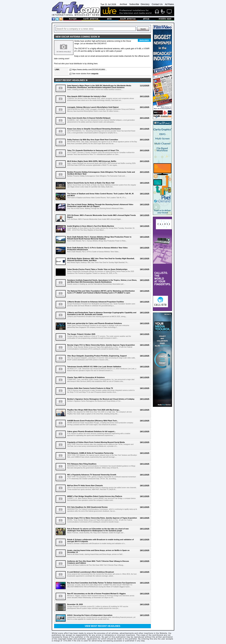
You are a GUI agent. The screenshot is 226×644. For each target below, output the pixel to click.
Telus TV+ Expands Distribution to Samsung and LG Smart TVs (93, 150)
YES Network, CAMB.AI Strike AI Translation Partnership (90, 453)
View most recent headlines (102, 626)
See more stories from (85, 74)
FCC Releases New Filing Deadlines (82, 464)
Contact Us (157, 4)
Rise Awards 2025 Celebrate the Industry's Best (87, 96)
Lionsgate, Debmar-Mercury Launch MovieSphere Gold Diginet (93, 107)
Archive (123, 4)
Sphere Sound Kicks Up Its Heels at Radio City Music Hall (91, 183)
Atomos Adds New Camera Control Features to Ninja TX (90, 388)
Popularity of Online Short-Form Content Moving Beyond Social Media (96, 442)
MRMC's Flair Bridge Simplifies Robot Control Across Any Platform (95, 496)
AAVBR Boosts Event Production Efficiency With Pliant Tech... (93, 421)
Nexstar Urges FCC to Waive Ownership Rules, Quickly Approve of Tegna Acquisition (102, 518)
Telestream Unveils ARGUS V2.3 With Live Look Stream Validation (94, 367)
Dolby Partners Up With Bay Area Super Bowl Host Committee (93, 140)
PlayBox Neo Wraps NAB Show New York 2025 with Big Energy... (94, 410)
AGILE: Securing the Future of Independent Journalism (90, 615)
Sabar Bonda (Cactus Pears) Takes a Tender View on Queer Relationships (97, 269)
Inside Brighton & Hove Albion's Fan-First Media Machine (91, 226)
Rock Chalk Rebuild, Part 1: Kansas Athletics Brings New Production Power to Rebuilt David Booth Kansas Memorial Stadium (99, 238)
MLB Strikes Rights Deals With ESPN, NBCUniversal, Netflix (92, 161)
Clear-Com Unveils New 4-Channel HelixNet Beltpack (89, 118)
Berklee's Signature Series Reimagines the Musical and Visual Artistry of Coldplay (101, 399)
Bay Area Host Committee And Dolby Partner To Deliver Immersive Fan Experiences (101, 583)
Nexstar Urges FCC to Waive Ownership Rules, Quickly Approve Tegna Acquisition (101, 345)
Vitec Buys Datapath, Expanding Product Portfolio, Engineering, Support (97, 356)
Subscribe (134, 4)
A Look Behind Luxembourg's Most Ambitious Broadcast (91, 572)
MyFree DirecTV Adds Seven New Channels (85, 485)
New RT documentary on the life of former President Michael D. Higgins (96, 594)
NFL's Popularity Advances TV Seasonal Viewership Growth (92, 475)
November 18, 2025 (75, 604)
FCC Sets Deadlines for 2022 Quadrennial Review (87, 507)
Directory (145, 4)
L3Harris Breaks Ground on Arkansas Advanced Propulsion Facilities (96, 302)
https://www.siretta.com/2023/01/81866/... (89, 70)
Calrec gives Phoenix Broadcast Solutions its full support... (91, 431)
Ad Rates (169, 4)
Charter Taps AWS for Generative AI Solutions (86, 377)
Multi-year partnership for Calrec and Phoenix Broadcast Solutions (94, 323)
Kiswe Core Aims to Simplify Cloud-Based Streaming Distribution (94, 129)
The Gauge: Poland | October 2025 (81, 334)
